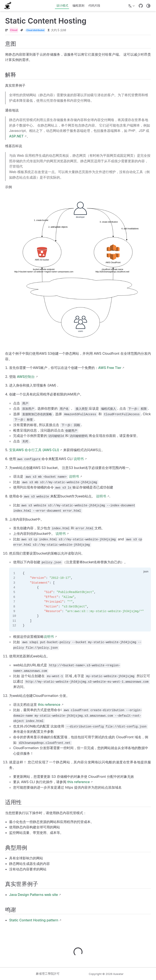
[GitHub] (141, 6)
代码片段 (94, 5)
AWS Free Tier (110, 368)
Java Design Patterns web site (33, 895)
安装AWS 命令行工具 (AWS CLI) (34, 450)
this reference (49, 705)
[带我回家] (9, 6)
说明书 (79, 459)
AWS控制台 (26, 377)
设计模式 (62, 5)
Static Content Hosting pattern (34, 920)
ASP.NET (16, 136)
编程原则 (78, 5)
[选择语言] (132, 6)
